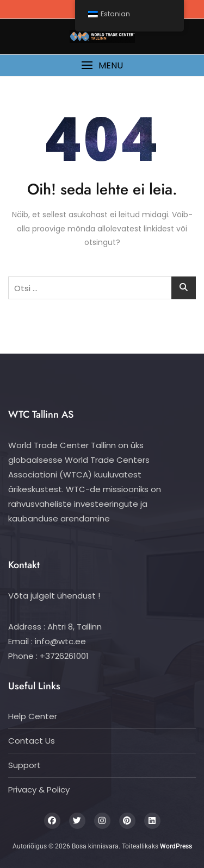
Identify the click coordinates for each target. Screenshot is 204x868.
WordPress (176, 846)
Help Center (33, 716)
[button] (102, 65)
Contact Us (32, 741)
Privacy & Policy (39, 790)
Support (24, 765)
